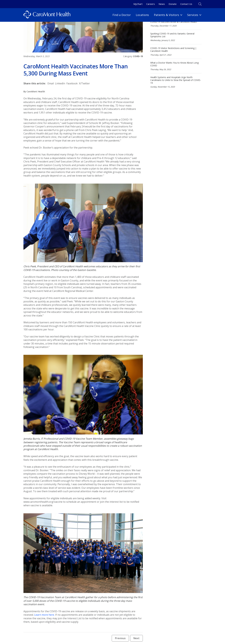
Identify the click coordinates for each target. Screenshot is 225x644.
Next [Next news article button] (136, 638)
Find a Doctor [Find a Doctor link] (122, 15)
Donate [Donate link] (173, 4)
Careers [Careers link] (151, 4)
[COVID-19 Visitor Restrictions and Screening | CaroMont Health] (176, 51)
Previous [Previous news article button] (120, 638)
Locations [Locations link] (142, 15)
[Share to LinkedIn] (60, 83)
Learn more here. (44, 615)
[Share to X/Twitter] (84, 83)
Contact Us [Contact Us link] (186, 4)
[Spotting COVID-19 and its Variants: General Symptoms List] (176, 37)
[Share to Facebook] (72, 83)
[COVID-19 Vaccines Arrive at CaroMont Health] (176, 24)
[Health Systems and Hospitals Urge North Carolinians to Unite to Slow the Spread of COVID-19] (176, 82)
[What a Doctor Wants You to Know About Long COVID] (176, 66)
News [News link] (162, 4)
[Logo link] (47, 15)
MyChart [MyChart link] (138, 4)
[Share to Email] (51, 83)
